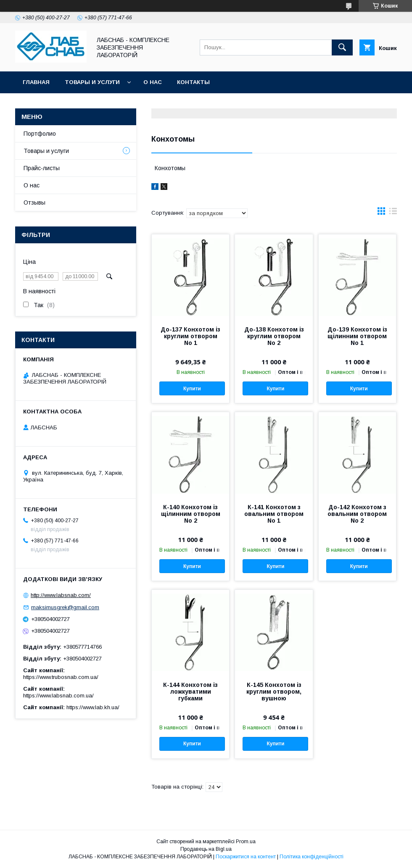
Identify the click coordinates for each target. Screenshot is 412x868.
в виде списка (393, 213)
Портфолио (40, 134)
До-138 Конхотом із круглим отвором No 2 (274, 336)
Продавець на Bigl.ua (206, 849)
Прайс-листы (42, 168)
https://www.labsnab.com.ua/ (58, 696)
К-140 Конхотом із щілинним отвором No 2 (191, 514)
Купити (192, 389)
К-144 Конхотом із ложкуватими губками (190, 692)
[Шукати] (342, 47)
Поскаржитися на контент (246, 857)
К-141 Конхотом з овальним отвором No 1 (274, 514)
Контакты (193, 82)
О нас (153, 82)
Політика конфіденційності (312, 857)
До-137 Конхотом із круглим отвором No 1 (190, 336)
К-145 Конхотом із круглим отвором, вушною (274, 692)
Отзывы (34, 203)
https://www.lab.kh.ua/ (93, 707)
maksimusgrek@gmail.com (65, 607)
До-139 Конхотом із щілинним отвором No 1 (357, 336)
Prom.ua (246, 842)
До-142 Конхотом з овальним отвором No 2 (357, 514)
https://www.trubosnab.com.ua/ (61, 677)
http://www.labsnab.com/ (61, 595)
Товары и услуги (92, 82)
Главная (36, 82)
